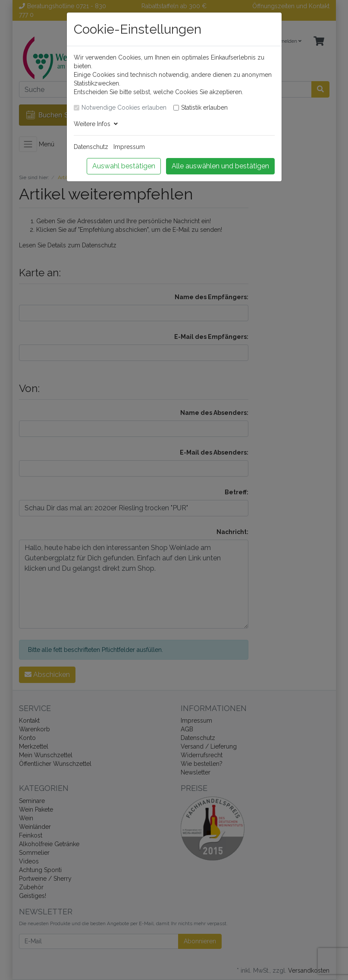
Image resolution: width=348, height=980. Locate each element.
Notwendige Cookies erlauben (124, 107)
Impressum (129, 147)
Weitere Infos (96, 124)
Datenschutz (91, 147)
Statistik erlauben (204, 107)
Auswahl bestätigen (124, 166)
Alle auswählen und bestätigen (220, 166)
